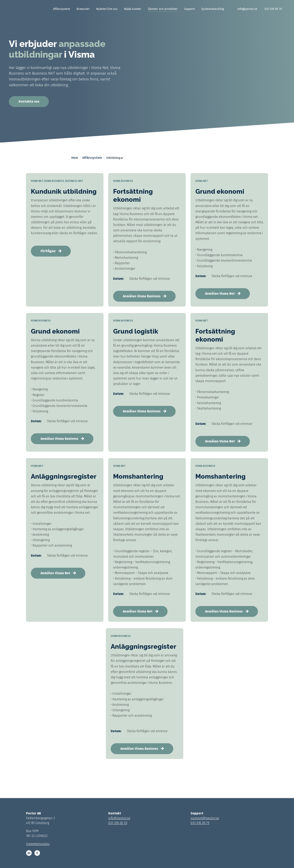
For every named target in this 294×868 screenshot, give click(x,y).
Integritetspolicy (38, 844)
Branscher (83, 9)
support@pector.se (205, 818)
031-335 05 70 (273, 9)
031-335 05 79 (200, 823)
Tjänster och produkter (163, 9)
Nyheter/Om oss (107, 9)
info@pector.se (247, 9)
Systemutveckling (213, 9)
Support (189, 9)
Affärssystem (62, 9)
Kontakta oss (29, 101)
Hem (75, 158)
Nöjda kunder (133, 9)
